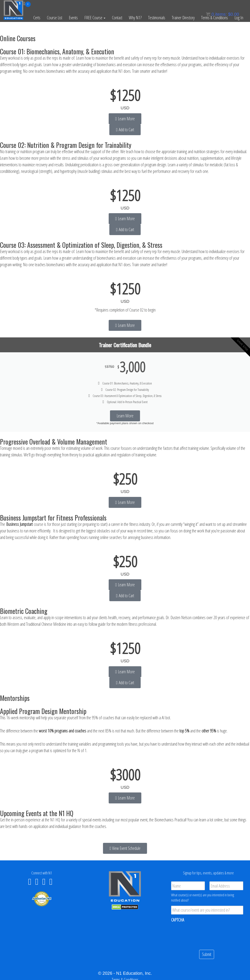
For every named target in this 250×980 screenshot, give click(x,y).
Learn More (125, 416)
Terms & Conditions (215, 18)
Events (73, 18)
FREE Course (95, 18)
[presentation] (204, 934)
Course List (55, 18)
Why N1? (135, 18)
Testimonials (157, 18)
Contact (117, 18)
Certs (37, 18)
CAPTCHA (178, 920)
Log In (239, 18)
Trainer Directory (183, 18)
